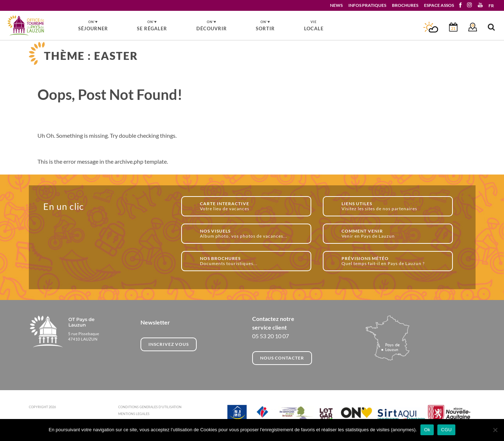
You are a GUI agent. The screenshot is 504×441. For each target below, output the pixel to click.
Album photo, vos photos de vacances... (252, 233)
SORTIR (265, 25)
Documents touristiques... (252, 261)
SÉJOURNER (93, 25)
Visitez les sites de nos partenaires (393, 206)
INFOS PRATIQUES (367, 5)
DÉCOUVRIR (212, 25)
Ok (427, 430)
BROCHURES (405, 5)
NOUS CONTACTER (282, 358)
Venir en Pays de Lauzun (393, 233)
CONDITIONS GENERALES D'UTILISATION (150, 407)
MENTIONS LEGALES (134, 414)
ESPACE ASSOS (439, 5)
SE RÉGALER (152, 25)
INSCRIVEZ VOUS (169, 344)
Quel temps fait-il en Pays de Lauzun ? (393, 261)
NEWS (336, 5)
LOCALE (314, 26)
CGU (446, 430)
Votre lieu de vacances (252, 206)
